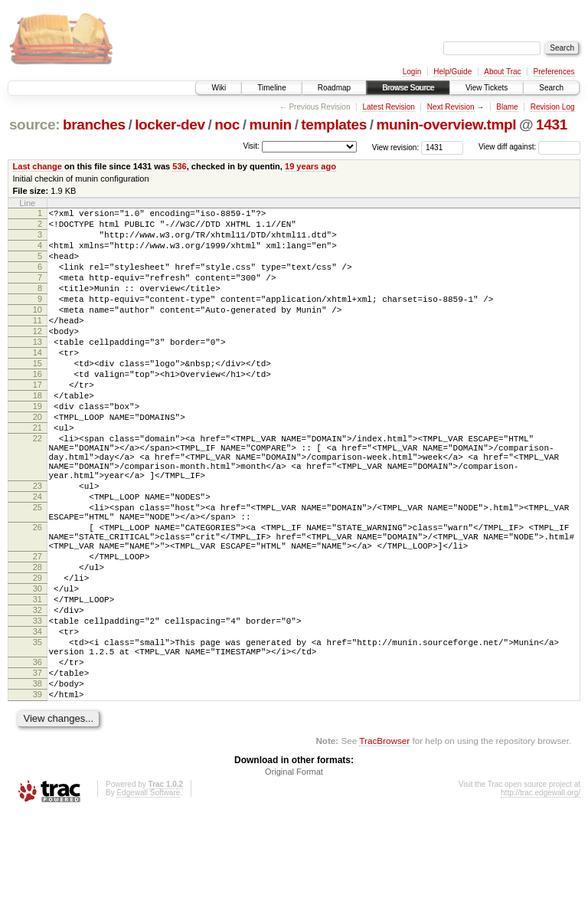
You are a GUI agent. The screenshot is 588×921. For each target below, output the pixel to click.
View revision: (396, 147)
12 (38, 356)
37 (38, 774)
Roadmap (334, 88)
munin (271, 125)
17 (38, 421)
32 (38, 697)
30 (38, 671)
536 (179, 166)
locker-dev (170, 125)
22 (38, 487)
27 (38, 632)
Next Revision (451, 107)
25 (38, 572)
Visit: (251, 146)
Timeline (271, 88)
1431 (552, 125)
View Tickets (487, 88)
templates (334, 125)
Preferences (554, 72)
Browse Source (408, 88)
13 (38, 369)
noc (227, 125)
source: (34, 125)
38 (38, 787)
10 (38, 330)
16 (38, 408)
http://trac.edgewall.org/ (541, 901)
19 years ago (310, 166)
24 (38, 559)
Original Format (294, 880)
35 (38, 736)
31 (38, 684)
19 (38, 447)
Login (412, 72)
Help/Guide (452, 72)
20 (38, 460)
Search (551, 88)
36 (38, 761)
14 (38, 382)
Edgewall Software (148, 901)
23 (38, 546)
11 (38, 343)
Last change (38, 166)
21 (38, 474)
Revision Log (553, 107)
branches (94, 125)
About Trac (502, 72)
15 (38, 395)
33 (38, 710)
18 (38, 434)
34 (38, 723)
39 (38, 800)
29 (38, 658)
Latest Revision (388, 107)
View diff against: (529, 147)
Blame (507, 107)
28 (38, 645)
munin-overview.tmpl (446, 125)
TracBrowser (384, 849)
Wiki (219, 88)
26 (38, 596)
